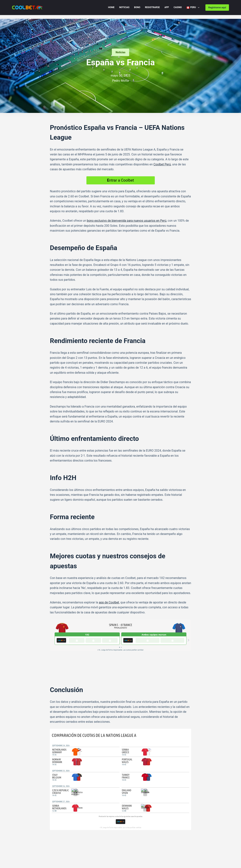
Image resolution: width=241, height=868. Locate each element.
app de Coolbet (109, 602)
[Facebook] (51, 824)
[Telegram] (57, 824)
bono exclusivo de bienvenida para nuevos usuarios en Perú (127, 221)
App (167, 7)
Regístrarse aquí (217, 7)
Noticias (124, 7)
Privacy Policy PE (52, 847)
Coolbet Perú (162, 164)
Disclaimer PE (20, 852)
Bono (137, 7)
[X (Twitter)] (63, 824)
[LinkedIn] (74, 824)
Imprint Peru (41, 852)
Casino (178, 7)
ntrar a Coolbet (121, 180)
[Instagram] (130, 838)
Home (111, 7)
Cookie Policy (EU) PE (24, 847)
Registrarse (152, 7)
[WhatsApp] (68, 824)
